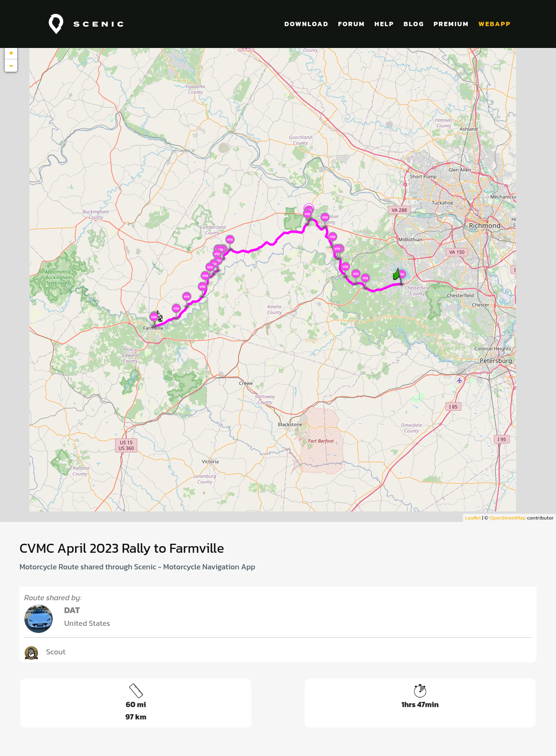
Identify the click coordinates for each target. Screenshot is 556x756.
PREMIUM (451, 24)
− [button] (11, 66)
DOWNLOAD (307, 24)
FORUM (351, 24)
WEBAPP (495, 24)
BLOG (414, 24)
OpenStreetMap (508, 518)
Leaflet (473, 518)
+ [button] (11, 53)
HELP (384, 24)
